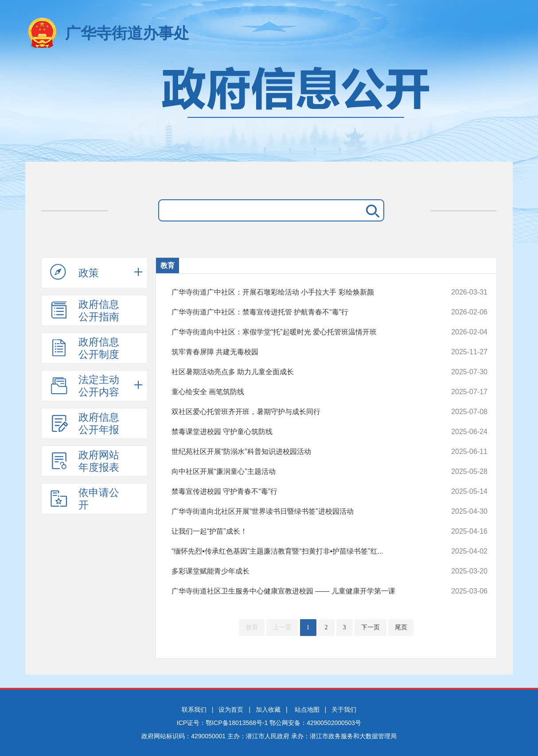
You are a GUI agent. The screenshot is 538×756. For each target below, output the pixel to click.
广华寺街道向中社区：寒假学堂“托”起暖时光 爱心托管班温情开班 (300, 332)
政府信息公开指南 (85, 310)
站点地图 (307, 709)
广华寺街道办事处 (127, 33)
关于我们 (344, 709)
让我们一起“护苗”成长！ (300, 531)
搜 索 (371, 210)
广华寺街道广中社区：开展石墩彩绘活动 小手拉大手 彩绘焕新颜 (300, 292)
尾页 (401, 627)
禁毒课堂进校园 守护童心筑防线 (300, 432)
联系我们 (194, 709)
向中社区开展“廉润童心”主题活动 (300, 472)
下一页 (370, 627)
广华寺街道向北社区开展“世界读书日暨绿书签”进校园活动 (300, 512)
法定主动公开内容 (85, 386)
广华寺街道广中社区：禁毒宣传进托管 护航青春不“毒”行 (300, 312)
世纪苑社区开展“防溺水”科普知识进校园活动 (300, 452)
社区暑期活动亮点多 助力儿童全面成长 (300, 372)
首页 (252, 627)
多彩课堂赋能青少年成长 (300, 571)
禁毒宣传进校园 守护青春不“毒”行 (300, 492)
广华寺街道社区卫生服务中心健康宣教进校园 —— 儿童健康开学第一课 (300, 591)
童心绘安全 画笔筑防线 (300, 392)
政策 (74, 272)
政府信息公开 (269, 110)
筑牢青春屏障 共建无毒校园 (300, 352)
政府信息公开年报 (85, 423)
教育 (168, 266)
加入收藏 (268, 709)
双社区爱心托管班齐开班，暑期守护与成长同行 (300, 412)
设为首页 (231, 709)
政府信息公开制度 (85, 348)
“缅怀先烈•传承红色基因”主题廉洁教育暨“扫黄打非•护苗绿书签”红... (300, 551)
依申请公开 (85, 499)
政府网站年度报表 (85, 461)
